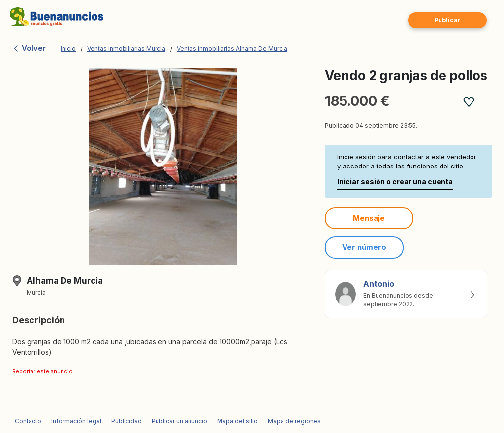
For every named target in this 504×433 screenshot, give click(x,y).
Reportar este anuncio (43, 371)
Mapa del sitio (237, 421)
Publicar (447, 20)
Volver (29, 48)
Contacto (28, 421)
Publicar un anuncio (179, 421)
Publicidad (126, 421)
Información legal (76, 421)
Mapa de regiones (294, 421)
